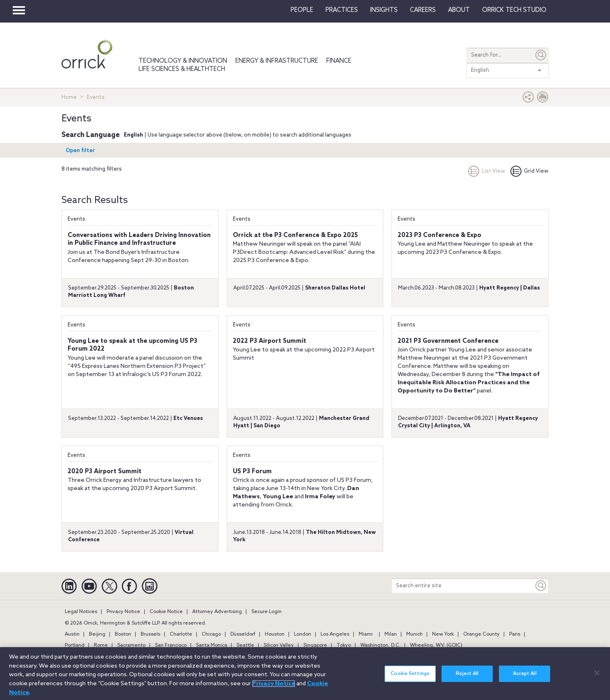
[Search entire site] (463, 586)
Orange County (481, 634)
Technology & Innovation (183, 61)
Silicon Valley (279, 645)
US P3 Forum (252, 472)
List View (487, 171)
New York (443, 634)
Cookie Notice (166, 612)
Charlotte (181, 634)
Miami (366, 634)
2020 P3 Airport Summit (105, 472)
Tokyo (344, 645)
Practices (342, 10)
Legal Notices (81, 612)
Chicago (211, 634)
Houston (275, 634)
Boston (123, 634)
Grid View (529, 171)
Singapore (315, 645)
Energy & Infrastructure (277, 61)
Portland (75, 645)
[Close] (597, 675)
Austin (72, 634)
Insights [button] (384, 10)
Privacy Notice (123, 612)
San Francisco (171, 645)
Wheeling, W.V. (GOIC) (436, 645)
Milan (391, 634)
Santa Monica (212, 645)
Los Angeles (335, 634)
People (302, 10)
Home (69, 97)
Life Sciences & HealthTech (182, 69)
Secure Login (266, 612)
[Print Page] (543, 99)
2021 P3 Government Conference (448, 341)
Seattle (245, 645)
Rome (101, 645)
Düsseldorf (243, 634)
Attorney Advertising (217, 612)
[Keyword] (541, 586)
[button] (528, 99)
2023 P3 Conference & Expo (439, 235)
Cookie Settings (410, 676)
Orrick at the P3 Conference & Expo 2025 (295, 235)
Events (76, 219)
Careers (423, 10)
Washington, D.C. (380, 645)
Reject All (467, 676)
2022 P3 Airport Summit (270, 341)
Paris (515, 634)
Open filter (80, 151)
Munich (414, 634)
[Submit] (541, 55)
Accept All (525, 676)
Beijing (97, 634)
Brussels (150, 634)
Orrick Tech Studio (514, 10)
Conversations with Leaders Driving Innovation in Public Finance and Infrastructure (139, 239)
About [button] (459, 10)
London (303, 634)
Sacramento (131, 645)
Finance (339, 61)
